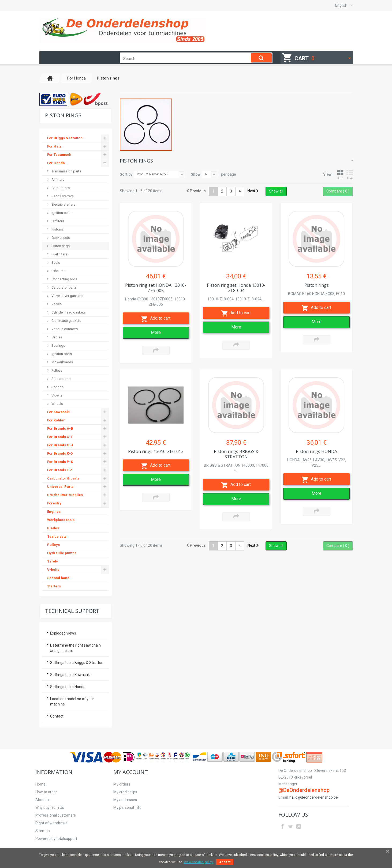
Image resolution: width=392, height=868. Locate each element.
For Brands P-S (60, 462)
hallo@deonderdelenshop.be (314, 797)
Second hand (58, 578)
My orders (122, 784)
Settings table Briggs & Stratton (77, 663)
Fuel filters (59, 254)
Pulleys (56, 370)
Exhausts (58, 271)
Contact (57, 716)
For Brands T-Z (60, 470)
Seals (55, 263)
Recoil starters (62, 196)
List (350, 175)
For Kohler (56, 420)
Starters (54, 586)
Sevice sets (57, 536)
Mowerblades (62, 362)
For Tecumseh (59, 155)
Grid (340, 175)
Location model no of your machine (72, 701)
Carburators (60, 188)
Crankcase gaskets (66, 321)
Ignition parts (61, 354)
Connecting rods (64, 279)
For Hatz (54, 146)
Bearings (58, 346)
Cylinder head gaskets (68, 312)
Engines (54, 512)
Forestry (54, 503)
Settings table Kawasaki (70, 675)
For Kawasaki (58, 412)
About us (43, 800)
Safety (53, 561)
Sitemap (43, 831)
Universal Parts (60, 487)
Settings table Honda (68, 687)
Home (40, 784)
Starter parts (61, 379)
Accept (225, 862)
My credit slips (125, 792)
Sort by (126, 174)
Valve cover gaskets (67, 296)
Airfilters (57, 180)
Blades (53, 528)
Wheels (57, 404)
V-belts (57, 395)
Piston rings (60, 246)
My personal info (127, 807)
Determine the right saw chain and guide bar (75, 648)
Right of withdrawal (52, 823)
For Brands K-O (60, 453)
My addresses (125, 800)
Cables (56, 337)
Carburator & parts (63, 478)
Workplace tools (61, 520)
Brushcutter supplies (65, 495)
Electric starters (63, 204)
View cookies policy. (199, 862)
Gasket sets (60, 238)
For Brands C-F (60, 437)
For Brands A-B (60, 429)
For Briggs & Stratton (65, 138)
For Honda (56, 163)
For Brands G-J (60, 445)
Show (196, 174)
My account (131, 772)
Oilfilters (57, 221)
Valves (56, 304)
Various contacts (64, 329)
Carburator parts (64, 287)
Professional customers (56, 815)
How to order (46, 792)
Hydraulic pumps (62, 553)
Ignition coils (61, 213)
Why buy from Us (50, 807)
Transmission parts (66, 171)
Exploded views (63, 633)
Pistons (57, 229)
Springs (57, 387)
